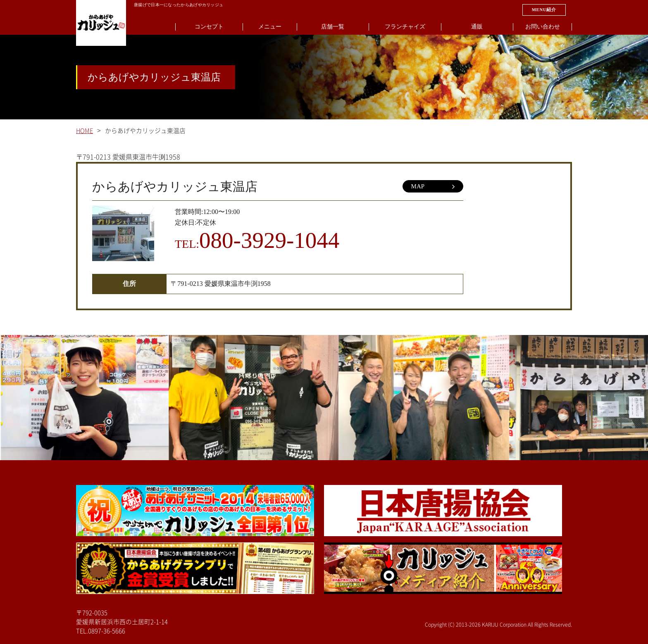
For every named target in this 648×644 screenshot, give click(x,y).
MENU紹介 (544, 10)
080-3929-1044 (269, 240)
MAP (433, 187)
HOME (85, 131)
